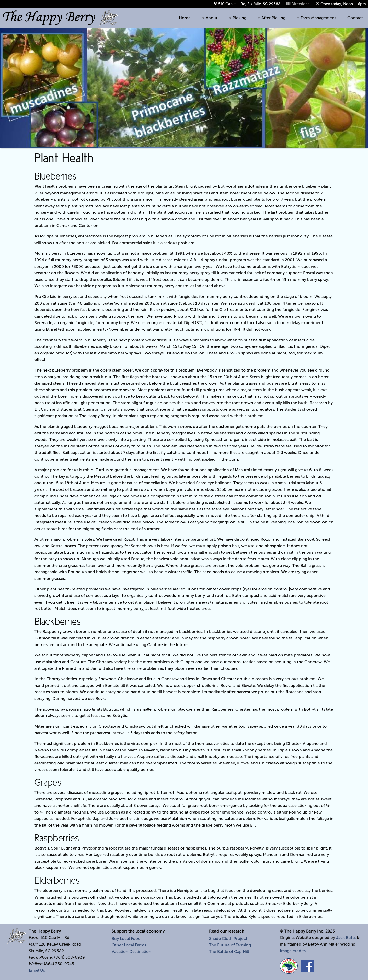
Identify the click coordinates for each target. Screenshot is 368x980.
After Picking (272, 18)
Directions (300, 4)
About (210, 18)
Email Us (37, 970)
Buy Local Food (126, 939)
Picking (238, 18)
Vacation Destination (131, 952)
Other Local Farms (129, 945)
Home (185, 18)
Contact (355, 18)
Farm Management (316, 18)
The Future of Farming (230, 945)
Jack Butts (346, 938)
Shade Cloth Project (228, 939)
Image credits (293, 951)
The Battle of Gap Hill (229, 952)
